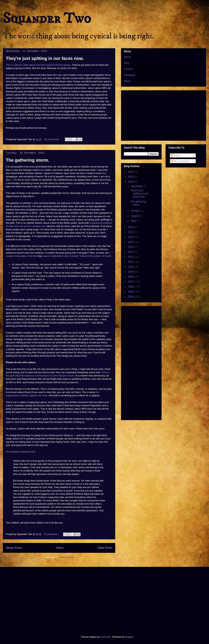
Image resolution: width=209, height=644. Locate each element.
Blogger (129, 637)
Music (127, 81)
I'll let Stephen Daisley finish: (21, 452)
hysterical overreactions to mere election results (49, 376)
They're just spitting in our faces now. (45, 58)
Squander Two (47, 19)
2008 (131, 277)
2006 (131, 287)
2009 (131, 272)
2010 (131, 267)
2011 (131, 262)
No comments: (52, 139)
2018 (131, 227)
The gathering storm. (28, 160)
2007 (131, 282)
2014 (131, 247)
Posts (175, 155)
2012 (131, 257)
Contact (128, 69)
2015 (131, 242)
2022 (131, 172)
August (135, 216)
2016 (131, 237)
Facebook (129, 75)
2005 (131, 292)
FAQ (126, 63)
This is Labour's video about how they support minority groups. (39, 65)
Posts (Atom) (66, 557)
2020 (131, 177)
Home (60, 548)
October (136, 211)
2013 (131, 252)
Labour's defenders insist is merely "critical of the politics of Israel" (77, 256)
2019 (131, 182)
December (137, 186)
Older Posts (105, 548)
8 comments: (51, 534)
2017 (131, 232)
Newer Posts (14, 548)
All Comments (180, 161)
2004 (131, 297)
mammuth (105, 637)
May (134, 221)
